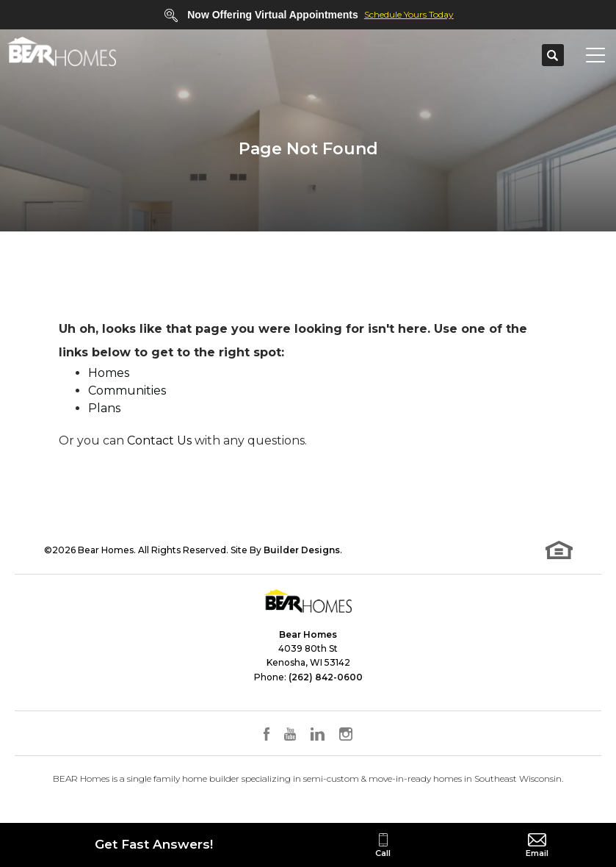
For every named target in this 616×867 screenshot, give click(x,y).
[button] (553, 56)
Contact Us (159, 440)
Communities (127, 391)
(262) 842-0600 (326, 677)
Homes (109, 373)
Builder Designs (302, 550)
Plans (104, 408)
